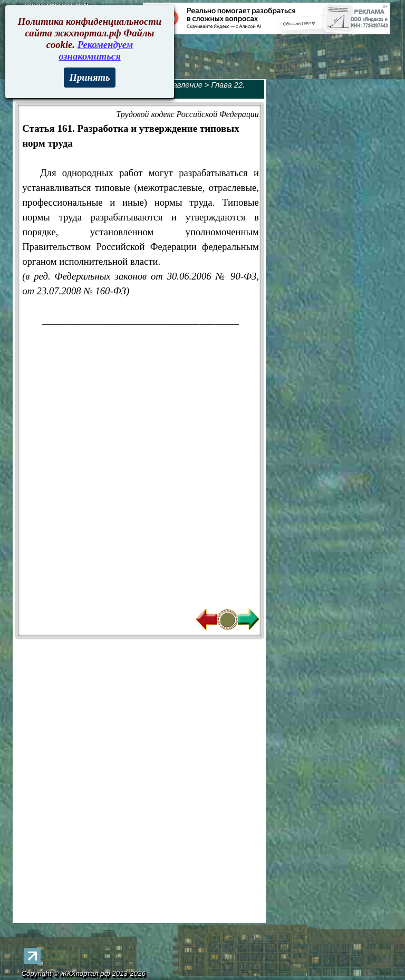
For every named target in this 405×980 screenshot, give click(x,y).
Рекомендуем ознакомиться (96, 50)
